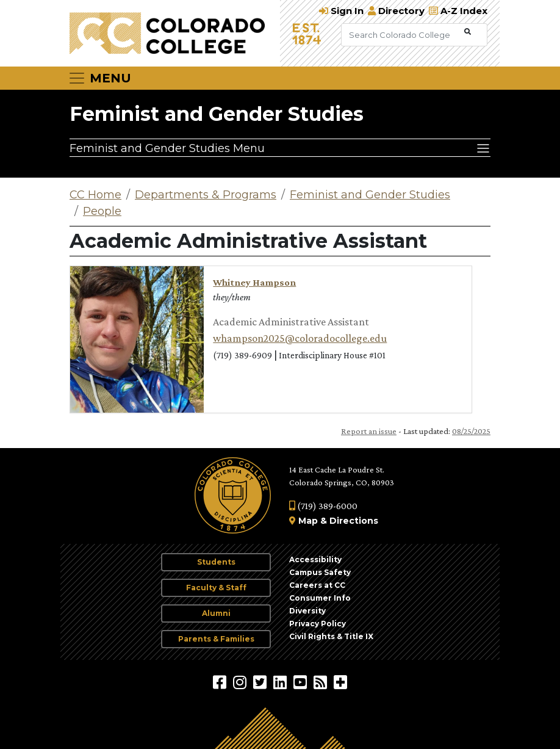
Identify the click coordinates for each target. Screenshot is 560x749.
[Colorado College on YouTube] (302, 682)
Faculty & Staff (216, 588)
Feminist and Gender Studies (217, 114)
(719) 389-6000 (323, 506)
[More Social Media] (340, 682)
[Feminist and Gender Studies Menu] (280, 148)
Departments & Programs (206, 195)
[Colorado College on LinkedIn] (282, 682)
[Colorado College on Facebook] (221, 682)
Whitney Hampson (254, 282)
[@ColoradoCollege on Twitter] (261, 682)
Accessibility (315, 559)
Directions (354, 521)
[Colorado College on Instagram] (241, 682)
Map (308, 521)
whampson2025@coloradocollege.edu (300, 338)
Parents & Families (216, 639)
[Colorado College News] (322, 682)
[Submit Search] (468, 32)
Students (216, 562)
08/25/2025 (471, 431)
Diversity (307, 611)
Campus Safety (320, 572)
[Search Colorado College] (401, 35)
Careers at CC (317, 585)
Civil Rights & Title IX (331, 636)
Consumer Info (320, 598)
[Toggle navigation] (99, 78)
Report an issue (369, 431)
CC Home (95, 195)
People (102, 211)
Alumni (216, 613)
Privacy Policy (318, 624)
